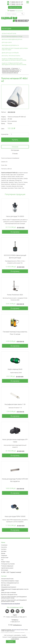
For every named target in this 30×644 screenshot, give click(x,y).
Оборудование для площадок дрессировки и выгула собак (15, 49)
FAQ (2, 560)
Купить (15, 140)
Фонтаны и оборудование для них (12, 39)
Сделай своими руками (7, 568)
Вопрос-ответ (5, 558)
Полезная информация (7, 566)
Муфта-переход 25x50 (15, 369)
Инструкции (15, 150)
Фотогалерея (5, 570)
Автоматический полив (9, 33)
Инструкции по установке (8, 564)
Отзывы (15, 153)
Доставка (4, 551)
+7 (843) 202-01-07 (15, 2)
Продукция (4, 555)
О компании (4, 545)
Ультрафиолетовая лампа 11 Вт (15, 404)
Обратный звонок (15, 7)
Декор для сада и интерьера (10, 53)
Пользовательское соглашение (11, 603)
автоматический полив (18, 630)
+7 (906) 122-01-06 (15, 4)
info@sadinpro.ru (17, 625)
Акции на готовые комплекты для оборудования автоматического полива (14, 59)
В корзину (15, 232)
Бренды (3, 553)
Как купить (4, 547)
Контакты (4, 549)
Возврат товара (5, 562)
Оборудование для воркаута (10, 45)
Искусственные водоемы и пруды (12, 36)
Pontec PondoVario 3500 (15, 295)
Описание (15, 147)
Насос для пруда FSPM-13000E (15, 516)
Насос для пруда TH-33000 (15, 216)
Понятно (11, 642)
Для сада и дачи (7, 42)
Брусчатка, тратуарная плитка (11, 56)
